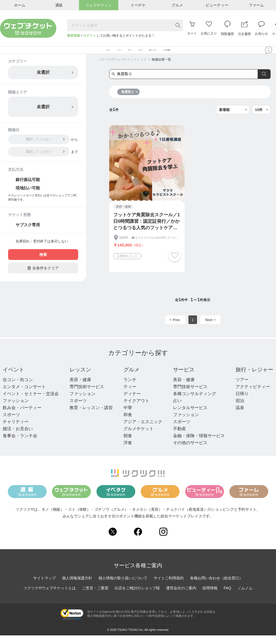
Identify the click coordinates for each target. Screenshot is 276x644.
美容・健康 (80, 388)
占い (177, 409)
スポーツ (11, 423)
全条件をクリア (43, 276)
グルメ (132, 378)
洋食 (128, 451)
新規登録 (74, 36)
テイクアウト (136, 409)
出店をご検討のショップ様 (137, 596)
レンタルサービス (190, 416)
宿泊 (240, 409)
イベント (13, 378)
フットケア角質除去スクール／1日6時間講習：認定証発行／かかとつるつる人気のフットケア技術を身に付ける (146, 230)
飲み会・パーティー (22, 416)
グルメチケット (139, 437)
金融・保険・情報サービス (199, 444)
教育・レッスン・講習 (91, 416)
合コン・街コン (18, 388)
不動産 (180, 437)
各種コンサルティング (195, 402)
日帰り (242, 402)
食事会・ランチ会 (20, 444)
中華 (128, 416)
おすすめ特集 (219, 54)
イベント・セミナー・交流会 (31, 402)
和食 (128, 423)
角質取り (130, 100)
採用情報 (210, 596)
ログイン (89, 36)
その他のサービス (190, 451)
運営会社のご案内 (181, 596)
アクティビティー (253, 395)
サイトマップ (44, 586)
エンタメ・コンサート (24, 395)
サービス (184, 378)
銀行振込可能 (28, 188)
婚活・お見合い (18, 437)
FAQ (227, 596)
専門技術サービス (87, 395)
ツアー (242, 388)
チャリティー (16, 430)
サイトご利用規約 (169, 586)
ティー (130, 395)
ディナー (132, 402)
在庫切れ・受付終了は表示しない (42, 250)
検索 (43, 263)
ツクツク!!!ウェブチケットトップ (122, 68)
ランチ (130, 388)
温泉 (240, 416)
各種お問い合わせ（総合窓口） (216, 586)
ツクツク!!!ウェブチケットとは (50, 596)
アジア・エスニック (143, 430)
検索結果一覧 (161, 68)
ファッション (16, 409)
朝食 (128, 444)
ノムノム (245, 596)
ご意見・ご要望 (95, 596)
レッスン (80, 378)
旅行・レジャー (254, 378)
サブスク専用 (28, 233)
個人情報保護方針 (77, 586)
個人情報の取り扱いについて (123, 586)
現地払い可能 (28, 196)
